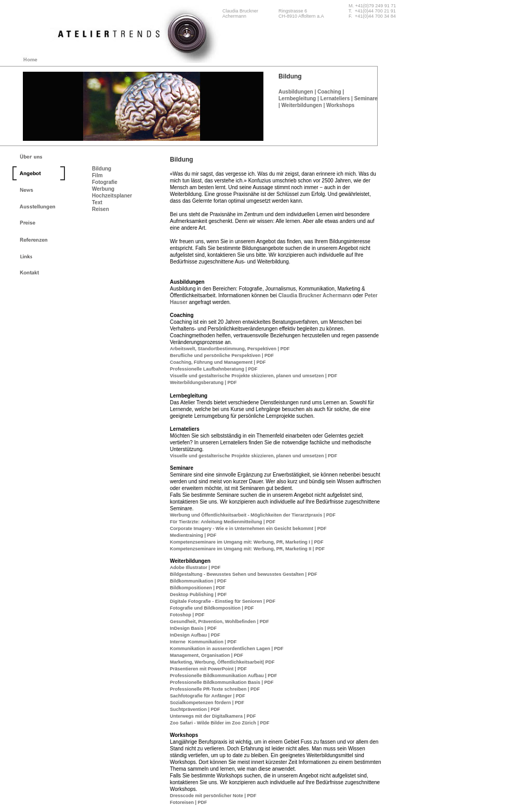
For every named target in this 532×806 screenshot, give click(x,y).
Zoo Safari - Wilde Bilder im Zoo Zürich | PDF (220, 723)
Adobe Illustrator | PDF (195, 567)
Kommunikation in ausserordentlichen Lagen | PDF (227, 649)
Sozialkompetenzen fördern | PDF (207, 703)
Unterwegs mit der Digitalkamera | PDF (213, 716)
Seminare (366, 98)
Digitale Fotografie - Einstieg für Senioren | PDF (223, 601)
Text (97, 202)
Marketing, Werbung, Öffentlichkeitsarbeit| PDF (222, 662)
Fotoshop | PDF (187, 615)
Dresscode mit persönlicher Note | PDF (213, 796)
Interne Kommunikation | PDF (203, 642)
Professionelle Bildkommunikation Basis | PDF (222, 682)
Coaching (329, 92)
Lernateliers (335, 98)
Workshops (340, 105)
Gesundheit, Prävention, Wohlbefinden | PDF (220, 622)
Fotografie (105, 182)
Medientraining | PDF (193, 535)
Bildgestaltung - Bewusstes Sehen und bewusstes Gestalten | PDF (244, 574)
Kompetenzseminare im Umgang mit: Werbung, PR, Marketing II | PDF (247, 549)
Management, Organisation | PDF (207, 655)
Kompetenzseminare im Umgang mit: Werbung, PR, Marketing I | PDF (247, 542)
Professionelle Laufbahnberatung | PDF (214, 369)
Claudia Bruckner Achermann (316, 295)
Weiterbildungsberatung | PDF (203, 382)
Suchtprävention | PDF (195, 709)
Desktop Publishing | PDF (198, 594)
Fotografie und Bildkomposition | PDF (212, 608)
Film (97, 175)
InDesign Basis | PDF (193, 628)
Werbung (103, 189)
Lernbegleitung (297, 98)
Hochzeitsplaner (112, 196)
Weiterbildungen (302, 105)
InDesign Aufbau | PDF (195, 635)
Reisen (101, 209)
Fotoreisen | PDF (189, 802)
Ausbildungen (296, 92)
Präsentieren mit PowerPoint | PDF (208, 669)
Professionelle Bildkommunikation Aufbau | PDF (223, 676)
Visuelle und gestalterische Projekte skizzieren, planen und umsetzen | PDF (254, 376)
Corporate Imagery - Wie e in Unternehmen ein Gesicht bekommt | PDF (248, 528)
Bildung (102, 169)
